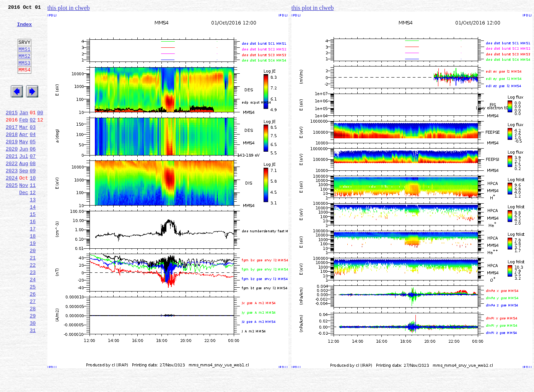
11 (33, 215)
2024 (12, 206)
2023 (12, 198)
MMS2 (24, 66)
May (24, 164)
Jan (24, 131)
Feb (24, 139)
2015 (12, 131)
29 (33, 366)
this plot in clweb (69, 8)
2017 (12, 147)
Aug (24, 190)
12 (33, 223)
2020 (12, 173)
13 (33, 232)
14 (33, 240)
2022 (12, 190)
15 (33, 248)
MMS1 (24, 58)
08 (33, 190)
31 (33, 383)
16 (33, 257)
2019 (12, 164)
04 (33, 156)
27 (33, 349)
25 (33, 332)
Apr (24, 156)
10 (33, 206)
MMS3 (24, 74)
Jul (24, 181)
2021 (12, 181)
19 (33, 282)
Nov (24, 215)
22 (33, 307)
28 (33, 358)
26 (33, 341)
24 (33, 324)
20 (33, 290)
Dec (24, 223)
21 (33, 299)
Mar (24, 147)
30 (33, 374)
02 (33, 139)
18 (33, 274)
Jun (24, 173)
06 (33, 173)
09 (33, 198)
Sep (24, 198)
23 (33, 316)
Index (24, 29)
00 (40, 131)
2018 (12, 156)
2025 (12, 215)
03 (33, 147)
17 (33, 265)
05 (33, 164)
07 (33, 181)
